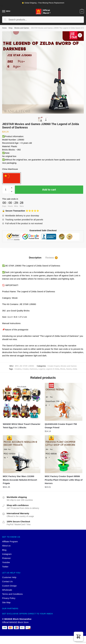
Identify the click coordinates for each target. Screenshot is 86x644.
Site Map (6, 602)
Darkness (34, 369)
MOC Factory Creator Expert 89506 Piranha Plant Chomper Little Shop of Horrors (64, 480)
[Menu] (4, 11)
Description (35, 258)
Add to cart (49, 190)
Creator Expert (53, 366)
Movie (63, 369)
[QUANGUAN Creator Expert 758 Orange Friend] (64, 402)
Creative (18, 369)
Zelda (75, 369)
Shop (10, 28)
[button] (78, 636)
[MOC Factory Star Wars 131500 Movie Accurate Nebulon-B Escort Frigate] (22, 454)
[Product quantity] (6, 190)
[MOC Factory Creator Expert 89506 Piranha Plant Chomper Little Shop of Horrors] (64, 454)
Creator (26, 369)
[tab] (35, 255)
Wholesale (7, 590)
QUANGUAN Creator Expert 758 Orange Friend (61, 426)
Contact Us (7, 581)
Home (4, 28)
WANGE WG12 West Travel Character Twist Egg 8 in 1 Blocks (22, 426)
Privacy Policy (9, 598)
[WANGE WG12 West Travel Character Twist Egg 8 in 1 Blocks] (22, 402)
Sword (69, 369)
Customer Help (9, 577)
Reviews (50, 258)
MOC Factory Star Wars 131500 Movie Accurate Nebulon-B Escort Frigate (20, 480)
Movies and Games (22, 28)
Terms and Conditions (12, 594)
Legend (42, 369)
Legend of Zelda (52, 369)
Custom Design (9, 586)
